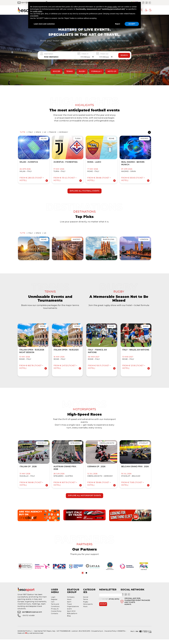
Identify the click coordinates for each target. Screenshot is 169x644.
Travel (69, 609)
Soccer (57, 71)
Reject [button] (117, 24)
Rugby (82, 71)
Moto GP (112, 71)
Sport (69, 606)
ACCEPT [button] (132, 24)
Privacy (54, 613)
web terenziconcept (36, 638)
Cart (53, 606)
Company (71, 602)
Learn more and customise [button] (44, 24)
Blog (69, 620)
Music (69, 604)
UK (45, 133)
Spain (38, 133)
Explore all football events (85, 192)
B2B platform (72, 618)
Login (53, 602)
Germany (64, 133)
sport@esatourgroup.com (32, 616)
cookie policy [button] (37, 11)
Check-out (104, 54)
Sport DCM (71, 616)
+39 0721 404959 (28, 620)
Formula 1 (96, 71)
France (53, 133)
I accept (109, 604)
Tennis (70, 71)
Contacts (55, 618)
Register (54, 604)
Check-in (85, 54)
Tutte (23, 133)
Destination (49, 54)
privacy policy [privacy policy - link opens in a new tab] (112, 7)
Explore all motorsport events (84, 499)
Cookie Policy (56, 616)
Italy (30, 133)
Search (124, 55)
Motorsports (88, 609)
